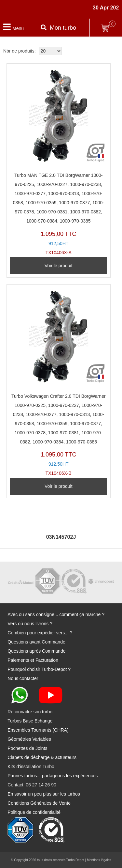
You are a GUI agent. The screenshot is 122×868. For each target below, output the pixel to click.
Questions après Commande (36, 651)
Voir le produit (59, 266)
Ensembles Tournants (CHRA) (38, 730)
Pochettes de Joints (27, 748)
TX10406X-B (59, 382)
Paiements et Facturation (33, 660)
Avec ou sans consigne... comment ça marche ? (56, 614)
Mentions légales (99, 860)
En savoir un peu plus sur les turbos (44, 794)
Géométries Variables (29, 739)
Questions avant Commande (36, 642)
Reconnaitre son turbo (30, 712)
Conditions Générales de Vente (39, 803)
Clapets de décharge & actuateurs (42, 757)
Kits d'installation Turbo (31, 767)
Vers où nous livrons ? (30, 624)
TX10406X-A (59, 161)
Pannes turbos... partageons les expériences (53, 776)
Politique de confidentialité (34, 812)
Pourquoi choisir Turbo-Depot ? (39, 669)
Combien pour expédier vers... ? (40, 633)
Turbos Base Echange (30, 721)
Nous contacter (23, 678)
